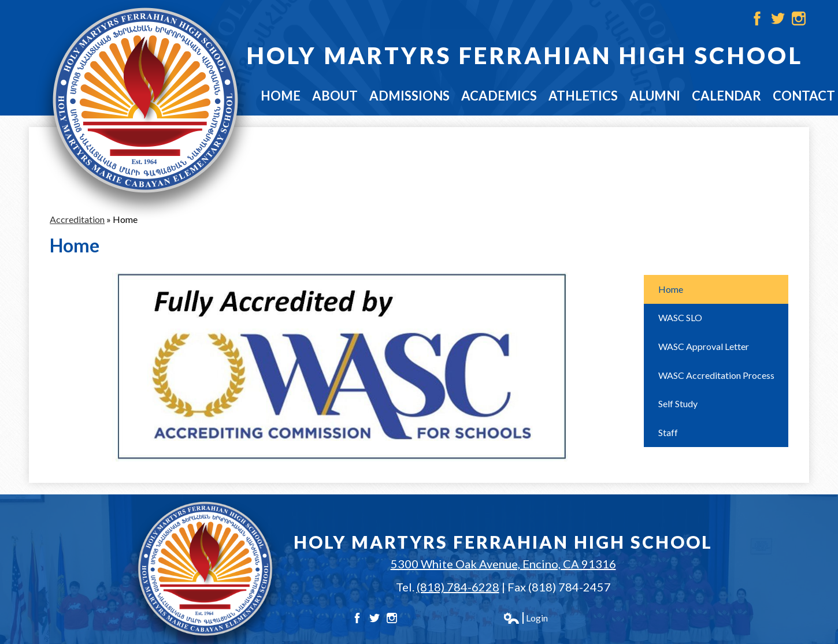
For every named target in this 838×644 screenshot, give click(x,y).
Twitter (778, 18)
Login (525, 618)
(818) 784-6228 (458, 587)
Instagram (799, 18)
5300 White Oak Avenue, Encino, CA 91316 (503, 564)
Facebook (757, 18)
